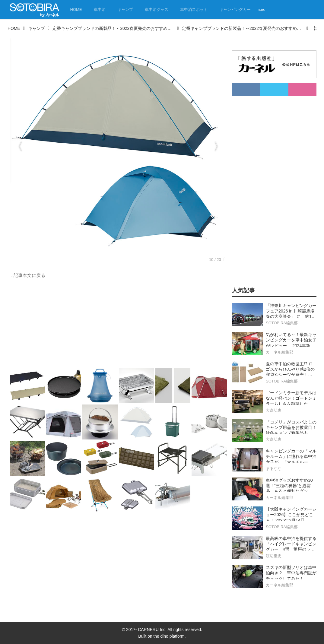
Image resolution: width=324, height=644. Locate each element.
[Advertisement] (117, 325)
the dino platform (169, 636)
